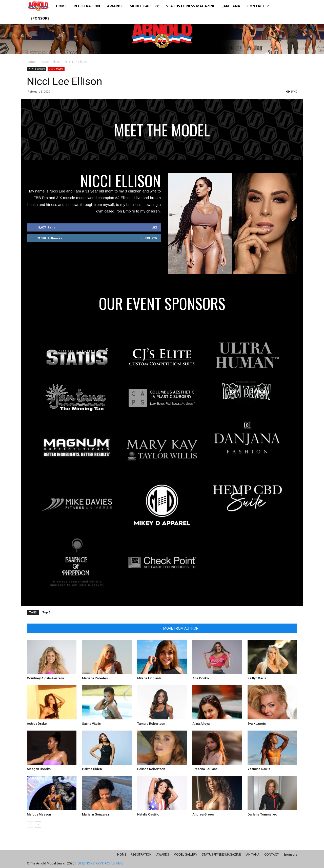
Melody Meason (39, 814)
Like (154, 227)
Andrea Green (203, 814)
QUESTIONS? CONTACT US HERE (100, 863)
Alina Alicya (201, 724)
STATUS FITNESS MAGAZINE (190, 6)
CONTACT (258, 6)
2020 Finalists (50, 62)
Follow (151, 238)
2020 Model (56, 69)
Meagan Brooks (39, 769)
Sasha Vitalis (91, 724)
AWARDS (115, 6)
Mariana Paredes (95, 678)
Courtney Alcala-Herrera (45, 678)
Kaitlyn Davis (257, 678)
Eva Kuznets (257, 724)
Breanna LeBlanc (205, 769)
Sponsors (40, 18)
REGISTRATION (87, 6)
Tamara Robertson (151, 724)
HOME (61, 6)
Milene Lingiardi (149, 678)
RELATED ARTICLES (141, 628)
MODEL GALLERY (144, 6)
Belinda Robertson (151, 769)
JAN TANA (231, 6)
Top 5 (46, 612)
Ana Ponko (201, 678)
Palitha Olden (92, 769)
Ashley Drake (37, 724)
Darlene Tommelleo (262, 814)
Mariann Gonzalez (96, 814)
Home (31, 62)
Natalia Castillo (148, 814)
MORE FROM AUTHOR (181, 628)
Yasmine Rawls (259, 769)
